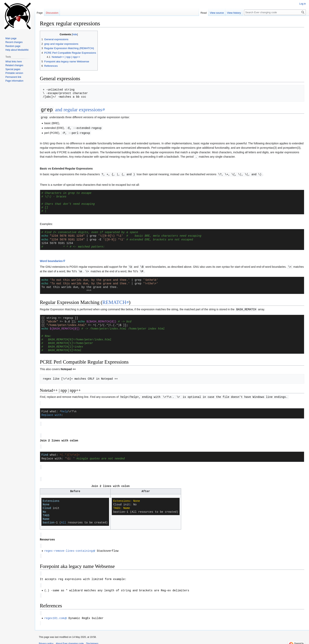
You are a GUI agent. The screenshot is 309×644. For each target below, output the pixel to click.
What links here (14, 62)
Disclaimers (92, 639)
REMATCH (114, 301)
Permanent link (13, 77)
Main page (11, 38)
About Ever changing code (70, 639)
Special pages (13, 69)
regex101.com (54, 614)
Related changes (14, 65)
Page (40, 13)
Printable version (14, 73)
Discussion (52, 13)
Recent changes (14, 42)
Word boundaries (51, 260)
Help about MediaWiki (17, 50)
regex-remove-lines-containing (68, 547)
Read (204, 13)
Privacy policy (46, 639)
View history (234, 13)
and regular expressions (71, 110)
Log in (303, 4)
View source (217, 13)
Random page (13, 46)
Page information (14, 81)
